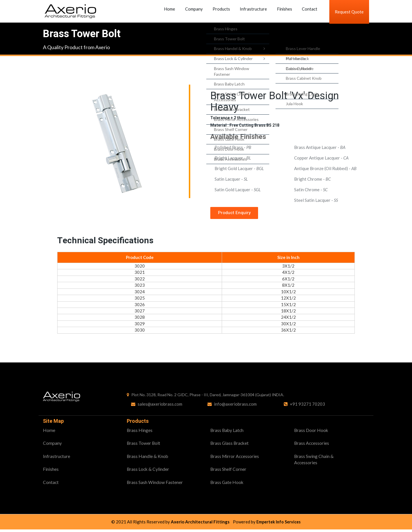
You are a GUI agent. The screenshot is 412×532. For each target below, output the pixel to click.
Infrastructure (254, 12)
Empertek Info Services (279, 524)
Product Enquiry (235, 214)
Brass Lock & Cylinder (148, 471)
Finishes (283, 12)
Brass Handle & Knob (148, 458)
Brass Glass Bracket (230, 445)
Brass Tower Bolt (144, 445)
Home (179, 12)
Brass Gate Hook (227, 484)
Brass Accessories (312, 445)
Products (225, 12)
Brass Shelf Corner (228, 471)
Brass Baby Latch (227, 432)
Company (201, 12)
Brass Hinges (140, 432)
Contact (305, 12)
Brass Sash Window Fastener (155, 484)
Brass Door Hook (311, 432)
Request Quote (349, 12)
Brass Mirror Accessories (235, 458)
